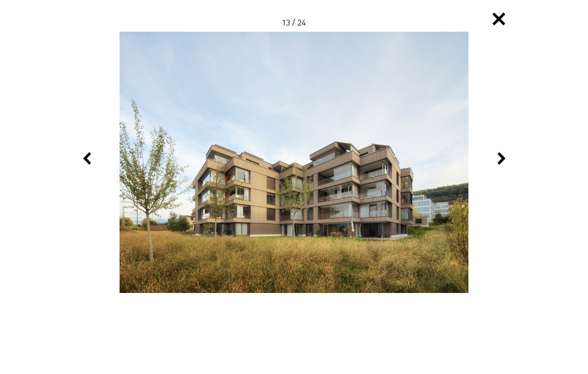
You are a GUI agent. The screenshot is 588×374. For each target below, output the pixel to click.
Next (501, 158)
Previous (87, 158)
